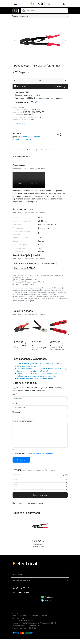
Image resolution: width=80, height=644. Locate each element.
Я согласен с (34, 453)
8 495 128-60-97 (21, 588)
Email (15, 403)
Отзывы (44, 150)
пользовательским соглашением (39, 453)
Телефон (17, 412)
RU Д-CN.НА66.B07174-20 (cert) (26, 264)
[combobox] (44, 11)
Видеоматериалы (49, 264)
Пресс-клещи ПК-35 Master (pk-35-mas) (38, 546)
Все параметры (19, 124)
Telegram (47, 600)
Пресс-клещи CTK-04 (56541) (20, 347)
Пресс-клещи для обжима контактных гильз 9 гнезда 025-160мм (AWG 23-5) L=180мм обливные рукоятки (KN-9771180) (58, 350)
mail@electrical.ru (21, 592)
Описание (16, 150)
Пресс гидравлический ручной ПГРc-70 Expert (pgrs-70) (39, 348)
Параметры (23, 150)
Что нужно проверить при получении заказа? (35, 378)
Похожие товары (52, 150)
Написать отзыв (40, 495)
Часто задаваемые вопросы (21, 156)
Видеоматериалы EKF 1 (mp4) (25, 268)
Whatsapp (47, 597)
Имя (15, 394)
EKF (34, 102)
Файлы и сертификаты (34, 150)
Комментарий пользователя (24, 421)
